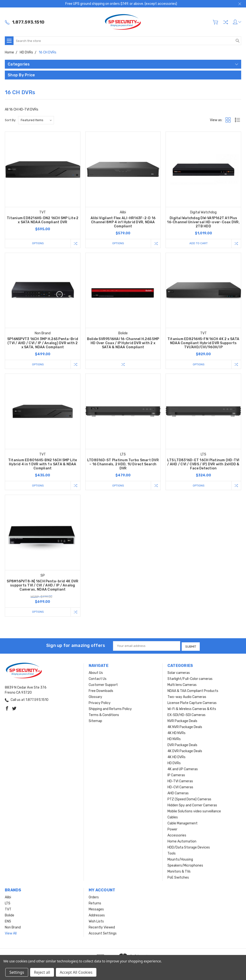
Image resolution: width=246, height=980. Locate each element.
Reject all (42, 972)
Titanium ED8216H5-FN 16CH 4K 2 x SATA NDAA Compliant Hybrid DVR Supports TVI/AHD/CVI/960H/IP (203, 343)
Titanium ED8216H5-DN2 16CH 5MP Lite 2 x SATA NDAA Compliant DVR (43, 220)
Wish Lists (96, 921)
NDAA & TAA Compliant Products (193, 691)
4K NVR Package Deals (185, 727)
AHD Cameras (178, 793)
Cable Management (183, 823)
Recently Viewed (102, 927)
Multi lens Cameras (182, 685)
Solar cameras (179, 673)
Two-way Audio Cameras (187, 697)
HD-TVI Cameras (180, 781)
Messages (96, 909)
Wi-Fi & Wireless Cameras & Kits (192, 709)
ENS (8, 921)
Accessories (177, 835)
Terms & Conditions (104, 715)
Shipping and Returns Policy (110, 709)
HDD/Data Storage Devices (189, 847)
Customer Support (103, 685)
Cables (173, 817)
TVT (8, 909)
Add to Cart (198, 243)
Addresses (97, 915)
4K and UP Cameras (183, 769)
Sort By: (10, 120)
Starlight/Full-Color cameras (190, 679)
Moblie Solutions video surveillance (194, 811)
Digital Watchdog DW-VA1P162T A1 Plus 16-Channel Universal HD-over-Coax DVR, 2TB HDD (203, 222)
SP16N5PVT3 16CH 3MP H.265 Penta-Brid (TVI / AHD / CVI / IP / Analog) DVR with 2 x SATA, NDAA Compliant (43, 343)
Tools (172, 853)
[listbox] (36, 120)
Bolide (10, 915)
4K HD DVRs (176, 757)
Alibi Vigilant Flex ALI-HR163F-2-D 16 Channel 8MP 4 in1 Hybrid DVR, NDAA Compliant (123, 222)
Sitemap (95, 721)
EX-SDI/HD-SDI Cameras (186, 715)
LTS (8, 903)
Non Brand (13, 927)
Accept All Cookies (76, 972)
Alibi (8, 897)
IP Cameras (176, 775)
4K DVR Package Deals (185, 751)
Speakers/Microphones (185, 865)
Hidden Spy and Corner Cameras (192, 805)
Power (172, 829)
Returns (95, 903)
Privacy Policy (100, 703)
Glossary (95, 697)
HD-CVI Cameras (180, 787)
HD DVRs (174, 763)
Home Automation (182, 841)
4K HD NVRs (176, 733)
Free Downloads (101, 691)
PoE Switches (178, 878)
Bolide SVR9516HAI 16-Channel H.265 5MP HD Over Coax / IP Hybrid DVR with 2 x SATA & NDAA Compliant (123, 343)
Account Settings (103, 933)
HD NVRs (174, 739)
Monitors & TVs (179, 871)
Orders (94, 897)
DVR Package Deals (182, 745)
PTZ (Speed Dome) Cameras (189, 799)
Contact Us (98, 679)
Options (37, 243)
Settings (17, 972)
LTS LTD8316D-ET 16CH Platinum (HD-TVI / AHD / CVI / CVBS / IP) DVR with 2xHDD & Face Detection (203, 465)
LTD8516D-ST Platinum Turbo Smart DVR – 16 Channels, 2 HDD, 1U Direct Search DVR (123, 465)
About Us (96, 673)
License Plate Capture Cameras (192, 703)
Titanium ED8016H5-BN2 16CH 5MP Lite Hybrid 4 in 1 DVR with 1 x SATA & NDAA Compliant (43, 465)
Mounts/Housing (180, 859)
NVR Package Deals (182, 721)
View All (11, 933)
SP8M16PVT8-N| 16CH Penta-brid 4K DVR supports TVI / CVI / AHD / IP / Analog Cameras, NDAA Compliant (43, 586)
